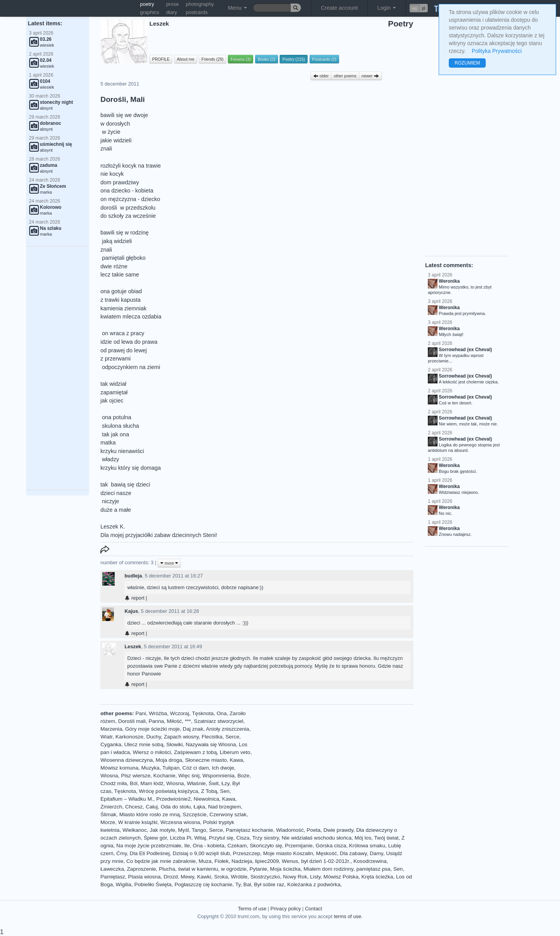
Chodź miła (114, 783)
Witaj (200, 838)
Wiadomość (290, 830)
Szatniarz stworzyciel (219, 721)
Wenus (290, 861)
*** (188, 721)
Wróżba (158, 713)
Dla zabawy (353, 853)
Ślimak (108, 814)
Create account (339, 8)
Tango (199, 830)
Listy (315, 877)
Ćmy (122, 853)
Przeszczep (247, 853)
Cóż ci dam (196, 768)
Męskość (327, 853)
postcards (197, 12)
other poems (345, 76)
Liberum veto (235, 752)
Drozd (171, 877)
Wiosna (109, 776)
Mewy (188, 877)
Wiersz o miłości (152, 752)
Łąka (199, 807)
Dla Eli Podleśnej (150, 853)
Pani (141, 713)
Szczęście (195, 814)
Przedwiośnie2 (173, 799)
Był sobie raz (269, 884)
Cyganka (111, 744)
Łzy (226, 783)
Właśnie (196, 783)
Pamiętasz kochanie (250, 830)
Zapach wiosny (181, 737)
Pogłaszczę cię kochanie (204, 884)
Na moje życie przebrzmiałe (149, 846)
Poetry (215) (294, 59)
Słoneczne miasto (206, 760)
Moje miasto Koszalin (288, 853)
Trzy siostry (266, 838)
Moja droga (169, 760)
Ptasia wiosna (144, 877)
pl (423, 8)
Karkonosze (129, 737)
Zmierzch (111, 807)
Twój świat (386, 838)
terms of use (347, 916)
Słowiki (175, 744)
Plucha (167, 869)
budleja (133, 576)
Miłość (174, 721)
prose (172, 4)
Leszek (133, 646)
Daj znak (193, 729)
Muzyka (150, 768)
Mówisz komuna (119, 768)
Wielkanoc (135, 830)
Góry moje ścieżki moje (153, 729)
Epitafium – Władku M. (127, 799)
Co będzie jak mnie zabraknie (161, 861)
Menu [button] (237, 8)
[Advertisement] (58, 368)
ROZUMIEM (467, 63)
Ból (134, 783)
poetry (147, 4)
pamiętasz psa (373, 869)
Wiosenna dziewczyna (127, 760)
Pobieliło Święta (153, 884)
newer (371, 76)
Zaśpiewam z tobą (195, 752)
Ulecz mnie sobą (144, 744)
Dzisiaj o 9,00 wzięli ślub (201, 853)
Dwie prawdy (339, 830)
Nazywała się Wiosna (211, 744)
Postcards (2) (324, 59)
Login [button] (387, 8)
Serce (233, 737)
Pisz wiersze (136, 776)
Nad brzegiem (225, 807)
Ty (238, 884)
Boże (243, 776)
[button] (419, 8)
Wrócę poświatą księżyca (168, 791)
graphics (150, 12)
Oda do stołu (176, 807)
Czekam (237, 846)
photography (200, 4)
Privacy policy (285, 909)
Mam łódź (152, 783)
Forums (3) (241, 59)
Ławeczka (112, 869)
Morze (108, 822)
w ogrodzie (234, 869)
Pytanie (258, 869)
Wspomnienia (218, 776)
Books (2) (267, 59)
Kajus (131, 611)
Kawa (236, 760)
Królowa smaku (367, 846)
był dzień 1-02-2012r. (326, 861)
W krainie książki (138, 822)
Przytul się (221, 838)
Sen (225, 791)
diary (171, 12)
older (321, 76)
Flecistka (212, 737)
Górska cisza (331, 846)
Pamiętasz (113, 877)
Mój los (363, 838)
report (134, 598)
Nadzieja (242, 861)
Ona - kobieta (209, 846)
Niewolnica (206, 799)
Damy (377, 853)
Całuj (152, 807)
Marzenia (111, 729)
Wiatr (106, 737)
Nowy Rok (295, 877)
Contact (313, 909)
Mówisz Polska (341, 877)
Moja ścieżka (285, 869)
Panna (156, 721)
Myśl (184, 830)
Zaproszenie (141, 869)
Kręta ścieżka (377, 877)
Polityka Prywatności (497, 51)
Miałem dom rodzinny (328, 869)
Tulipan (171, 768)
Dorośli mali (132, 721)
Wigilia (124, 884)
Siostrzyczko (265, 877)
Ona (222, 713)
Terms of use (252, 909)
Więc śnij (189, 776)
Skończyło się (266, 846)
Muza (205, 861)
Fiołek (221, 861)
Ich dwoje (223, 768)
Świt (213, 783)
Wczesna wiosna (180, 822)
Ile (187, 846)
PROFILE (161, 59)
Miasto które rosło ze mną (150, 814)
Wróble (239, 877)
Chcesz (134, 807)
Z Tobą (209, 791)
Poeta (314, 830)
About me (186, 59)
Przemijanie (299, 846)
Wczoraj (179, 713)
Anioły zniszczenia (228, 729)
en (415, 8)
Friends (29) (213, 59)
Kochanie (164, 776)
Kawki (204, 877)
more (169, 563)
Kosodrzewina (370, 861)
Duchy (154, 737)
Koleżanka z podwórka (314, 884)
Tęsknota (203, 713)
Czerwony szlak (228, 814)
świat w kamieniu (198, 869)
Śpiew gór (155, 838)
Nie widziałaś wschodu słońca (317, 838)
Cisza (243, 838)
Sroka (221, 877)
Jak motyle (162, 830)
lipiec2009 (267, 861)
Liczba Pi (181, 838)
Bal (247, 884)
